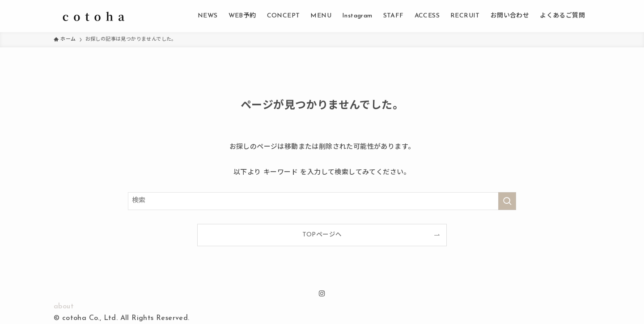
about (64, 307)
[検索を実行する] (507, 201)
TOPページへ (322, 235)
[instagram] (322, 294)
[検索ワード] (322, 201)
